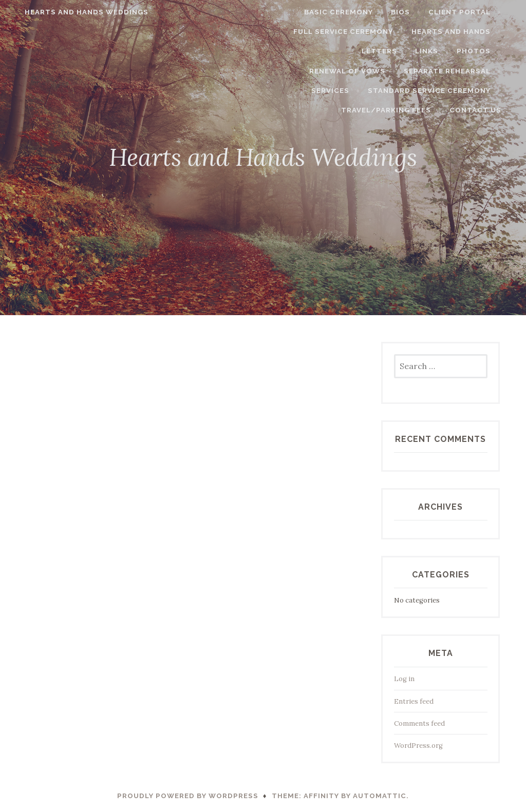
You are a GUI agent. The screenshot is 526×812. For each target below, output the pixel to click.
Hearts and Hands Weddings (75, 12)
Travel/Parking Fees (457, 91)
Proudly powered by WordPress (188, 796)
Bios (412, 12)
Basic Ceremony (350, 12)
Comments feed (419, 723)
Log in (404, 679)
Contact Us (487, 110)
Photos (391, 51)
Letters (297, 51)
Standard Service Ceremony (333, 91)
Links (344, 51)
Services (483, 71)
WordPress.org (418, 746)
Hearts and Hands (462, 32)
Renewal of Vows (464, 51)
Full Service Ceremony (355, 32)
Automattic (380, 796)
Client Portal (471, 12)
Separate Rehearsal (402, 71)
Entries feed (414, 701)
